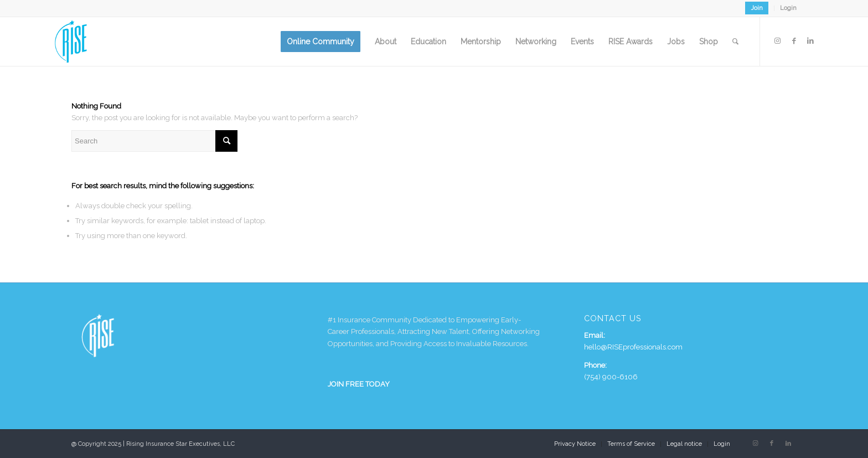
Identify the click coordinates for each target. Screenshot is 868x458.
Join (757, 8)
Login (788, 8)
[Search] (735, 42)
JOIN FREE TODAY (359, 384)
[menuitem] (757, 8)
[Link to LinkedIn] (810, 41)
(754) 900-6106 (611, 377)
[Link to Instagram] (777, 41)
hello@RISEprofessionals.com (633, 347)
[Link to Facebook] (794, 41)
